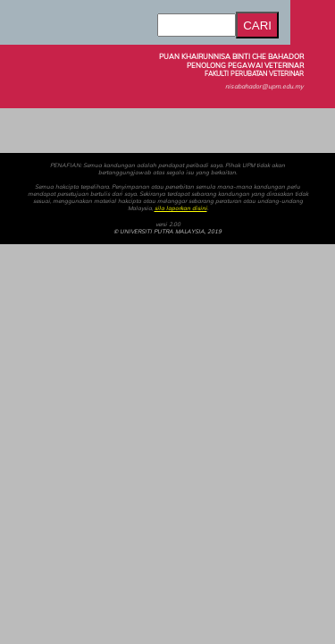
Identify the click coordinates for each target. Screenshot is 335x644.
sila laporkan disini (181, 208)
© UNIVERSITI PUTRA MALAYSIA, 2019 (167, 232)
